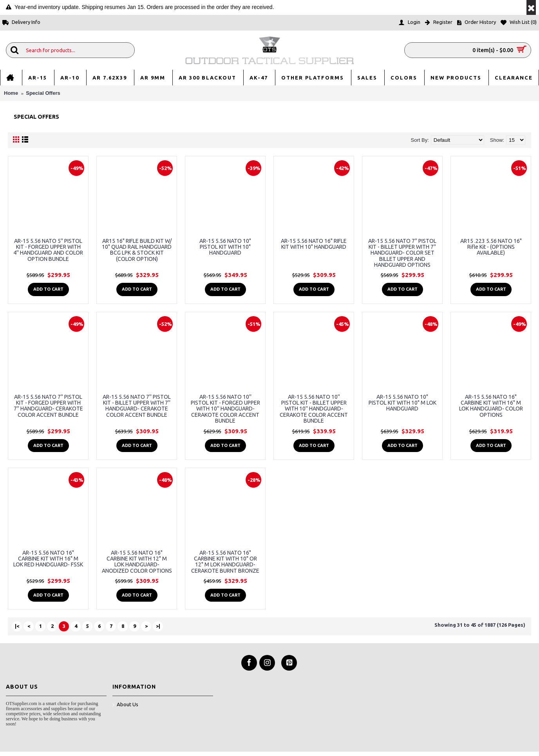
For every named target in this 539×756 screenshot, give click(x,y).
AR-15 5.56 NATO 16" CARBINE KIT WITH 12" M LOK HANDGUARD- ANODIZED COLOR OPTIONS (137, 562)
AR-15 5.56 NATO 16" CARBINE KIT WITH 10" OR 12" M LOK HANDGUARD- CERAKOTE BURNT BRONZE (225, 562)
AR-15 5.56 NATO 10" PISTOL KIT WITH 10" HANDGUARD (225, 247)
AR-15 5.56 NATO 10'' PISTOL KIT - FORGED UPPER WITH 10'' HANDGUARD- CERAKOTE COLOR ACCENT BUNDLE (225, 409)
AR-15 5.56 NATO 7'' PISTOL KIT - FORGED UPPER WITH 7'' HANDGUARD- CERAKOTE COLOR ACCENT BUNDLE (48, 406)
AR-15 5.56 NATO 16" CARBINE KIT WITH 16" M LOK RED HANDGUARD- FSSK (48, 559)
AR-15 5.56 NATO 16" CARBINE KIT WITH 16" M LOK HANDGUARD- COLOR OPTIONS (491, 406)
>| (158, 626)
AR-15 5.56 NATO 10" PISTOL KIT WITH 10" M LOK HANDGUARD (402, 403)
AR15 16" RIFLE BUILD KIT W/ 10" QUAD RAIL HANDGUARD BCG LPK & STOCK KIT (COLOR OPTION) (137, 250)
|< (17, 626)
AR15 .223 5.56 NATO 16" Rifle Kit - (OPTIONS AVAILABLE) (491, 247)
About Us (125, 705)
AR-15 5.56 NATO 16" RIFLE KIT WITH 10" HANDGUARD (314, 244)
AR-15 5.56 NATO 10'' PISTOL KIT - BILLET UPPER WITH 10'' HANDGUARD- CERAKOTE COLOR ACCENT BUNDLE (314, 409)
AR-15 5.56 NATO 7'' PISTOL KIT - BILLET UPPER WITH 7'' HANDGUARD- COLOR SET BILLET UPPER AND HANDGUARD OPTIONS (402, 253)
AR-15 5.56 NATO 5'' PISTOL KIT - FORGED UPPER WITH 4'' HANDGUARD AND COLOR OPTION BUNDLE (48, 250)
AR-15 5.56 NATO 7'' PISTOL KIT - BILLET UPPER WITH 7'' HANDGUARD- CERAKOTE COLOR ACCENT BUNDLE (137, 406)
